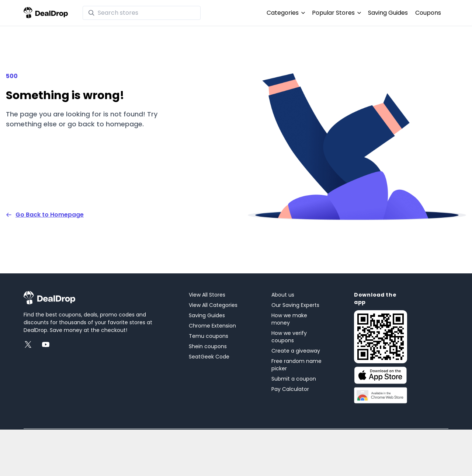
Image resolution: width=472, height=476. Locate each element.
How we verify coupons (289, 337)
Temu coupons (209, 336)
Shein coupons (208, 346)
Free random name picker (296, 365)
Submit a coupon (294, 379)
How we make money (289, 319)
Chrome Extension (212, 326)
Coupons (428, 13)
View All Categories (213, 305)
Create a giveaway (296, 351)
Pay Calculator (290, 389)
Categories (286, 13)
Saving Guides (388, 13)
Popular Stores (336, 13)
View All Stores (207, 295)
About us (283, 295)
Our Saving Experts (295, 305)
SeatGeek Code (209, 357)
